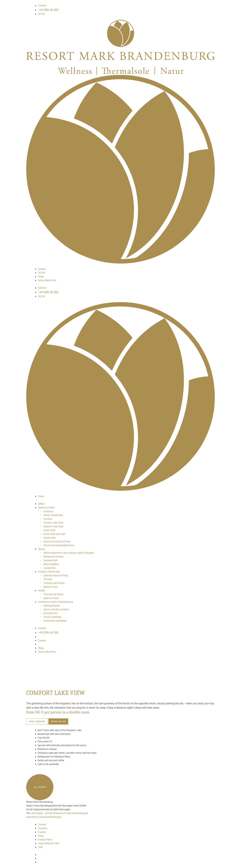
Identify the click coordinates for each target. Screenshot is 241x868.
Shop (41, 277)
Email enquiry (37, 722)
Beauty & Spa (51, 587)
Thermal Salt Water (53, 594)
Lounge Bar (49, 568)
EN (43, 14)
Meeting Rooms (52, 606)
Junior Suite (49, 530)
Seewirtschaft (51, 560)
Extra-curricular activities (56, 609)
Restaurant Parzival (53, 557)
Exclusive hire (51, 613)
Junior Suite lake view (54, 534)
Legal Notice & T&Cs (49, 843)
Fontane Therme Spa (49, 572)
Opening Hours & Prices (56, 575)
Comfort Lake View (53, 523)
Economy (48, 511)
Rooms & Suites (46, 508)
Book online (58, 722)
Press (41, 836)
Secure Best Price (47, 280)
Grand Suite (50, 538)
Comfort (48, 519)
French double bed (53, 515)
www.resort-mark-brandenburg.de (44, 817)
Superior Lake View (53, 526)
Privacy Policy (45, 840)
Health (42, 591)
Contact (42, 6)
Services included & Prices (57, 542)
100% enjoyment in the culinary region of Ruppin (69, 553)
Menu (41, 496)
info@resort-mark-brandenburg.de (70, 813)
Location (43, 828)
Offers (41, 504)
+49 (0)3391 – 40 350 (42, 813)
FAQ (40, 847)
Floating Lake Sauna (54, 583)
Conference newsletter (55, 621)
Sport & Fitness (51, 598)
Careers (42, 269)
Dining (42, 549)
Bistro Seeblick (51, 564)
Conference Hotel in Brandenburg (56, 602)
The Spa (48, 579)
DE (40, 14)
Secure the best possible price (59, 545)
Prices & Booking (52, 617)
